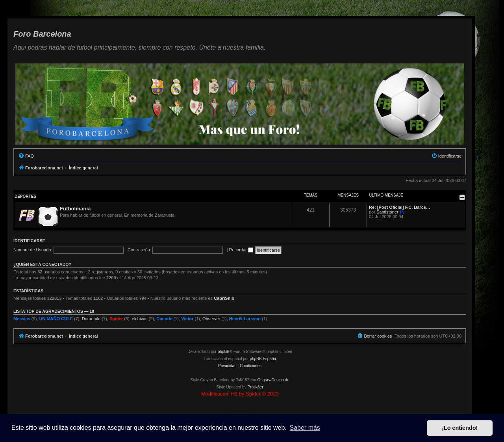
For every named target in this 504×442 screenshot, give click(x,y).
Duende (164, 319)
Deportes (25, 196)
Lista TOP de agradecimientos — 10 (54, 311)
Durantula (91, 319)
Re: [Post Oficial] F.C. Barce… (400, 207)
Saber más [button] (305, 428)
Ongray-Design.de (273, 380)
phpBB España (263, 359)
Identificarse (29, 241)
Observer (211, 319)
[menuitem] (26, 156)
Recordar (241, 250)
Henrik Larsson (245, 319)
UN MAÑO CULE (56, 319)
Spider (116, 319)
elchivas (140, 319)
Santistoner (387, 212)
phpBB (224, 352)
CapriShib (224, 298)
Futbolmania (75, 209)
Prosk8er (255, 387)
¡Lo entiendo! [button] (460, 428)
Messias (22, 319)
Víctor (187, 319)
